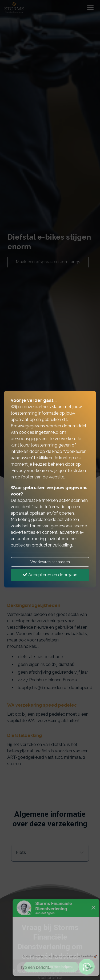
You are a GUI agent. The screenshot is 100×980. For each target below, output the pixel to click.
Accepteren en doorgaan (50, 575)
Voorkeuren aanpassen (50, 562)
